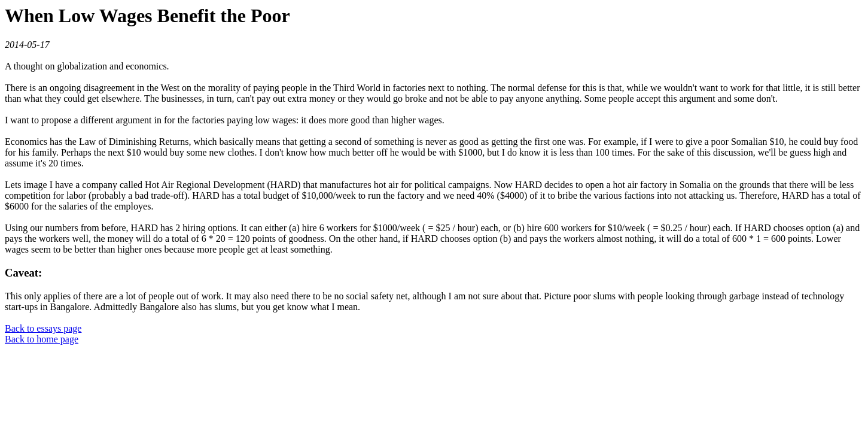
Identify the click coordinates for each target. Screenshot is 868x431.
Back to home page (42, 339)
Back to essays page (43, 328)
